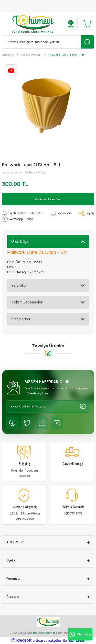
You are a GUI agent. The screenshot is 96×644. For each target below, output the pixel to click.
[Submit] (83, 406)
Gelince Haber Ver (48, 199)
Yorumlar (19, 285)
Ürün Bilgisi (20, 241)
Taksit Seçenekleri (27, 302)
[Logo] (33, 24)
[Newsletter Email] (48, 406)
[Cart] (87, 24)
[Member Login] (71, 24)
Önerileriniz (21, 319)
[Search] (48, 42)
